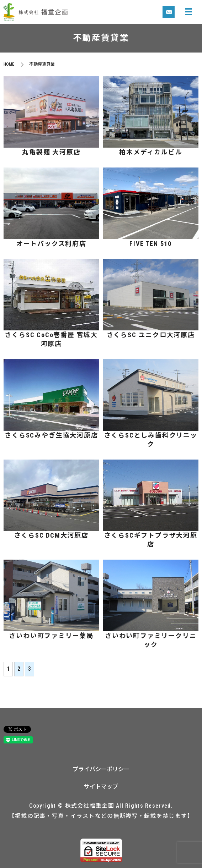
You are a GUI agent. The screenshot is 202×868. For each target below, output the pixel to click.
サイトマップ (101, 787)
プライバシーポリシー (101, 769)
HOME (9, 64)
